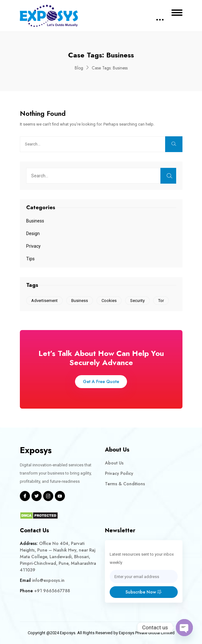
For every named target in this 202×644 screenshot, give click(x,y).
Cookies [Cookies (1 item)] (109, 301)
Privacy (33, 246)
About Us (114, 463)
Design (33, 233)
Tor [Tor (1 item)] (161, 301)
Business (35, 221)
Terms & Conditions (125, 484)
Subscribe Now (144, 592)
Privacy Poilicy (119, 473)
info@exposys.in (48, 580)
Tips (30, 259)
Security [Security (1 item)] (137, 301)
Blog (79, 68)
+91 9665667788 (52, 591)
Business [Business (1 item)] (80, 301)
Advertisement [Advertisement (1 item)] (44, 301)
